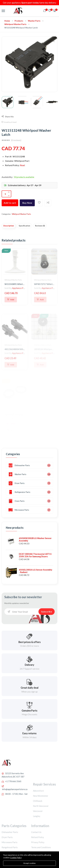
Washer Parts (34, 21)
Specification (24, 226)
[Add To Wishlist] (39, 203)
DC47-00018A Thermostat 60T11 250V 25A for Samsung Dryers (35, 555)
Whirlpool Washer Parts (15, 24)
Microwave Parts (19, 510)
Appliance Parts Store (22, 288)
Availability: (7, 177)
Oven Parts (16, 501)
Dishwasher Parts (19, 465)
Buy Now (27, 203)
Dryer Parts (16, 483)
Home (7, 21)
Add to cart (10, 203)
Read (22, 165)
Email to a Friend (9, 122)
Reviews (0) (40, 226)
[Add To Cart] (11, 300)
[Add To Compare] (48, 203)
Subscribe (47, 612)
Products (19, 21)
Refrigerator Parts (19, 492)
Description (9, 226)
